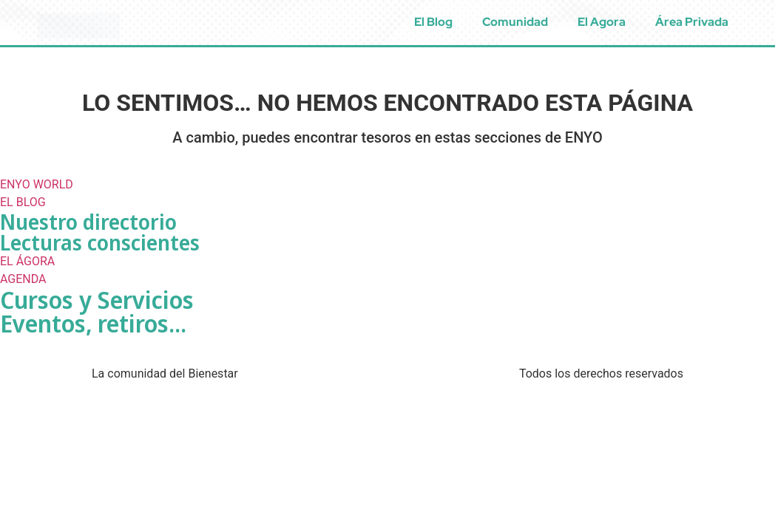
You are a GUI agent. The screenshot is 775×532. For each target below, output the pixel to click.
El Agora (602, 22)
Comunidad (515, 22)
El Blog (433, 22)
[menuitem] (758, 22)
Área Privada (692, 22)
